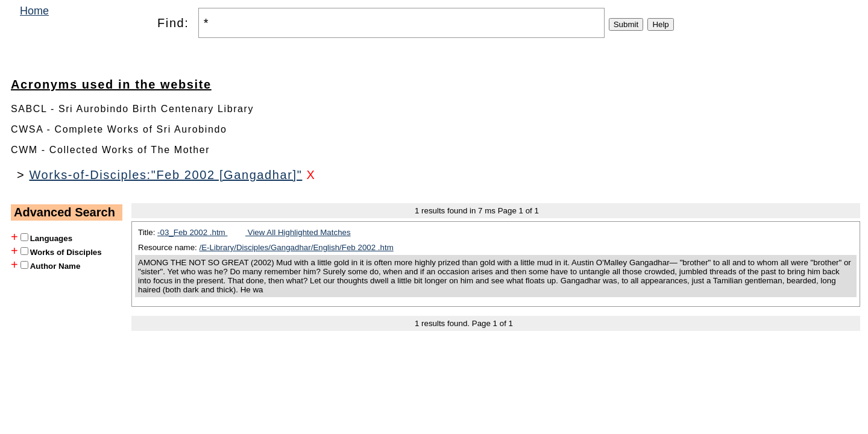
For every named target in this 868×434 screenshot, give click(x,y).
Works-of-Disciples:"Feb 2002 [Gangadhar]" (165, 175)
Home (34, 11)
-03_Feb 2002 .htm (192, 232)
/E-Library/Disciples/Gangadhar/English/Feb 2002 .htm (297, 247)
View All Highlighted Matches (298, 232)
